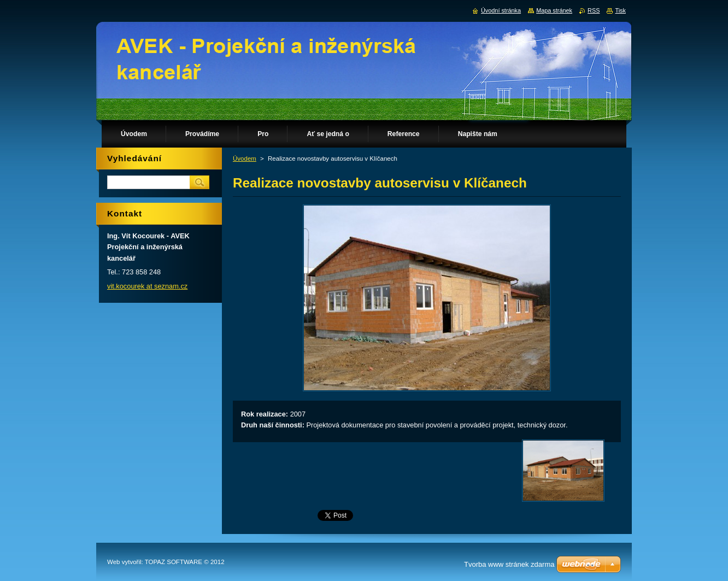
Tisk (620, 10)
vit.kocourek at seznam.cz (147, 286)
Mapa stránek (554, 10)
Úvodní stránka (501, 10)
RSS (594, 10)
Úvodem (245, 159)
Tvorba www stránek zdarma (509, 564)
